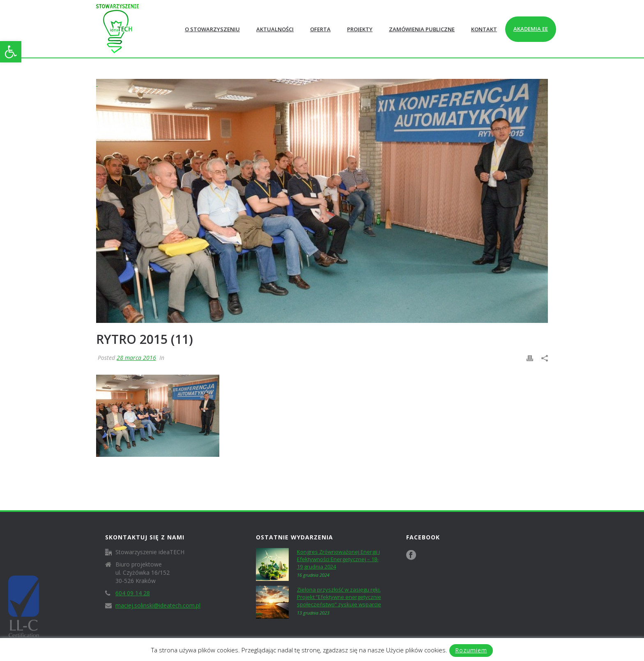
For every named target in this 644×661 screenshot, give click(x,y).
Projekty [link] (360, 29)
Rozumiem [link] (471, 650)
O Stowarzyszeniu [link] (212, 29)
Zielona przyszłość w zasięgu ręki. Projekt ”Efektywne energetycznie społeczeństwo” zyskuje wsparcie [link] (339, 597)
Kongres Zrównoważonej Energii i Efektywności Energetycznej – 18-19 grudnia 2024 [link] (338, 559)
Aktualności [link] (275, 29)
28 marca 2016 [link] (136, 358)
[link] (11, 52)
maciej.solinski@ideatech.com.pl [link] (158, 606)
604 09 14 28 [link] (133, 593)
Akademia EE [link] (531, 29)
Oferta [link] (320, 29)
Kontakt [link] (484, 29)
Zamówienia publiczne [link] (422, 29)
